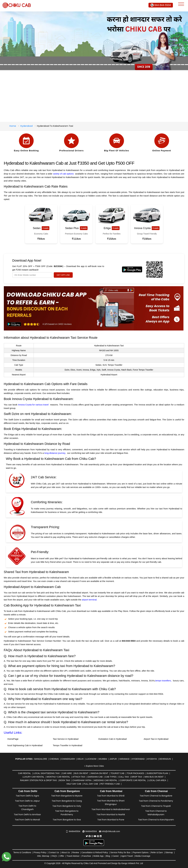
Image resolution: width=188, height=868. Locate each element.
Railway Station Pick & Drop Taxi (38, 780)
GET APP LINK (63, 275)
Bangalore (41, 759)
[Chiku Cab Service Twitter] (87, 836)
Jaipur (113, 759)
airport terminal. (90, 600)
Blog (108, 856)
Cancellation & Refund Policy (95, 852)
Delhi (80, 759)
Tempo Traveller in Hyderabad (68, 745)
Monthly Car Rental (58, 777)
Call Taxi (124, 777)
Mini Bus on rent (154, 777)
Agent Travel (127, 856)
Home (13, 126)
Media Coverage (143, 856)
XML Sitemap (43, 856)
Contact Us (54, 852)
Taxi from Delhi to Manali (27, 820)
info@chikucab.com (109, 831)
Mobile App (98, 856)
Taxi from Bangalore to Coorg (67, 801)
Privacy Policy (40, 852)
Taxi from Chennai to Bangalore (156, 796)
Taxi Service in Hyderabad (66, 739)
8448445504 (73, 831)
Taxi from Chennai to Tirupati (156, 806)
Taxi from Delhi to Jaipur (27, 801)
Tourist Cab (117, 773)
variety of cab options (63, 174)
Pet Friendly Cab (110, 784)
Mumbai (103, 759)
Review (76, 852)
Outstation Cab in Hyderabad (112, 739)
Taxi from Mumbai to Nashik (111, 814)
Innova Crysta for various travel (33, 405)
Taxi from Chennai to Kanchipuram (156, 820)
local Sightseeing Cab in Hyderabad (25, 745)
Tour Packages (135, 773)
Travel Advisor (73, 856)
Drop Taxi (137, 777)
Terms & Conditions (22, 852)
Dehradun (165, 759)
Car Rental (25, 773)
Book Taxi (65, 780)
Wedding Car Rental (106, 780)
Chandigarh (68, 759)
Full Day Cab (91, 784)
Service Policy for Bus (120, 852)
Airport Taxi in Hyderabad (156, 739)
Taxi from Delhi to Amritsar (27, 814)
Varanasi (124, 759)
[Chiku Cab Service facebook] (90, 836)
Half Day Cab (74, 784)
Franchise (86, 856)
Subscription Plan (157, 773)
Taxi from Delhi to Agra (27, 796)
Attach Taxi (79, 777)
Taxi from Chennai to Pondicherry (156, 801)
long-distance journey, (55, 453)
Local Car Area (157, 780)
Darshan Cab (95, 777)
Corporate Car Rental (133, 780)
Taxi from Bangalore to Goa (67, 820)
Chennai (54, 759)
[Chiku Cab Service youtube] (95, 836)
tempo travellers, (163, 681)
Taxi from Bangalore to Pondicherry (67, 813)
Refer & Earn (157, 852)
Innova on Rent (100, 773)
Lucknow (91, 759)
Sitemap (169, 852)
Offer (62, 856)
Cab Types (111, 777)
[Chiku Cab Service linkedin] (101, 836)
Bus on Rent (81, 773)
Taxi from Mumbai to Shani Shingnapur (111, 802)
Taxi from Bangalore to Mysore (67, 796)
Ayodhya (152, 759)
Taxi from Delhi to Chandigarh (27, 808)
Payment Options (141, 852)
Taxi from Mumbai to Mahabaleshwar (111, 809)
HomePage (13, 739)
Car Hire (67, 773)
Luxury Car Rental (33, 777)
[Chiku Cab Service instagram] (92, 836)
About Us (66, 852)
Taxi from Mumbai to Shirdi (111, 796)
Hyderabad (26, 126)
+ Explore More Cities (94, 766)
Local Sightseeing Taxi (46, 773)
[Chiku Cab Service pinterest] (98, 836)
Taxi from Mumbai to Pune (111, 820)
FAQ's (54, 856)
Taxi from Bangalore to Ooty (67, 806)
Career (116, 856)
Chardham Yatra (82, 780)
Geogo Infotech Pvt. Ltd (132, 863)
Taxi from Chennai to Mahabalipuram (156, 813)
